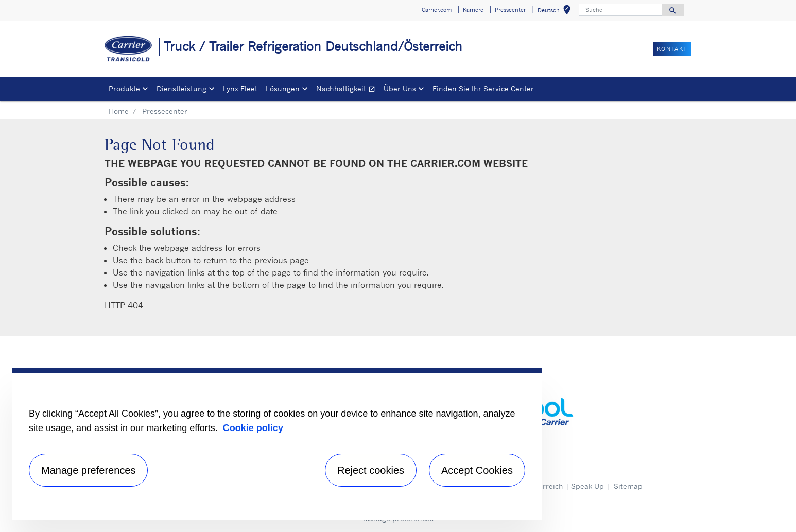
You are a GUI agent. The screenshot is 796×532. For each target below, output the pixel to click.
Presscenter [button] (510, 10)
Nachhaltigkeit (348, 90)
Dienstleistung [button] (181, 88)
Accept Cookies (477, 470)
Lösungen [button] (283, 88)
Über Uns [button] (400, 88)
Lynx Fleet (240, 88)
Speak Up (587, 486)
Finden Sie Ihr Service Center (483, 88)
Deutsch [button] (556, 12)
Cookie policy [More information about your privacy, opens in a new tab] (253, 428)
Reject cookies (371, 470)
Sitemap (628, 486)
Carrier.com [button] (437, 10)
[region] (277, 444)
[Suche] (620, 10)
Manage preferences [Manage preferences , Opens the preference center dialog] (88, 470)
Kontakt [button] (672, 49)
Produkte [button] (124, 88)
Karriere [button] (473, 10)
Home (119, 111)
